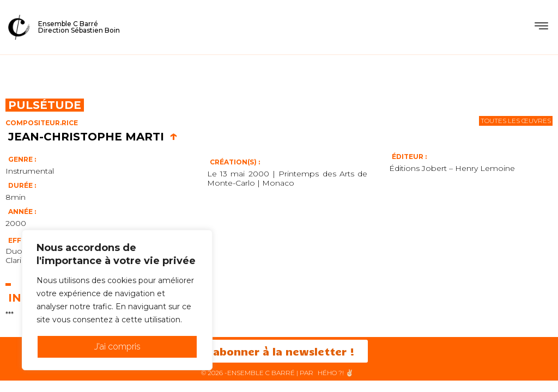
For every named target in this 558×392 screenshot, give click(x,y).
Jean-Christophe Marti (93, 137)
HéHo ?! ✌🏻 (336, 373)
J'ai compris (117, 347)
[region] (117, 300)
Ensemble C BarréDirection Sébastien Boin (79, 27)
